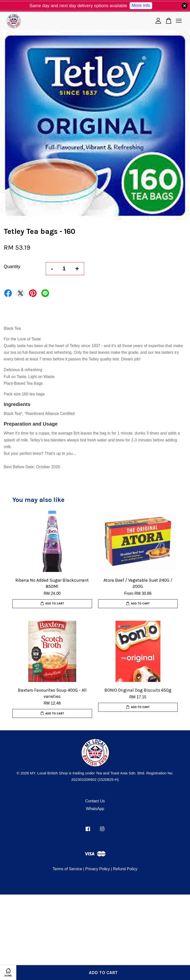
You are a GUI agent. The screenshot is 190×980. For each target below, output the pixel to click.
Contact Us (95, 801)
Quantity (12, 267)
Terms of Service (67, 869)
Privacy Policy (97, 869)
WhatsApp (95, 809)
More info (141, 5)
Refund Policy (125, 869)
